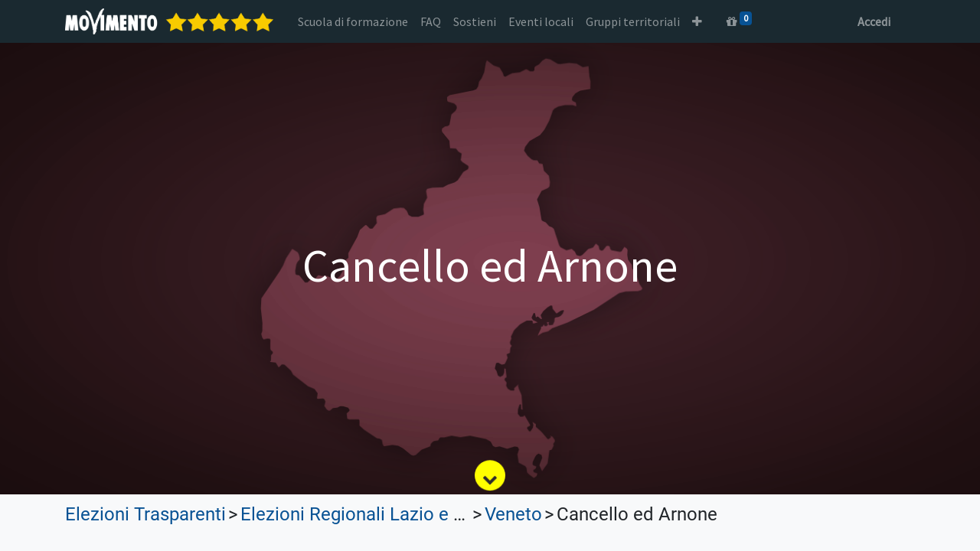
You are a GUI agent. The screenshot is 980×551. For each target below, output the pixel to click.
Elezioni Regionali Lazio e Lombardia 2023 (413, 514)
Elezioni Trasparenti (145, 514)
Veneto (513, 514)
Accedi (874, 21)
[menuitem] (353, 21)
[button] (697, 21)
